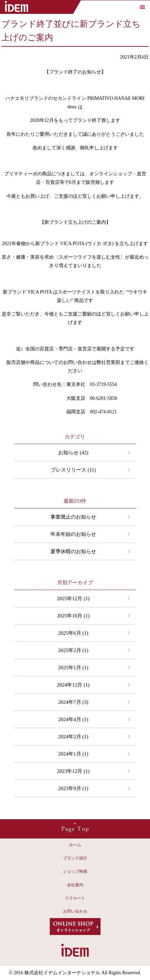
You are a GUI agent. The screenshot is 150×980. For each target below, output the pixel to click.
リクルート (75, 898)
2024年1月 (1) (73, 754)
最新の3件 (75, 501)
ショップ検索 (75, 871)
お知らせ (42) (73, 453)
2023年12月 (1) (73, 771)
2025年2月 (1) (73, 650)
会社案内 (75, 885)
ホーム (75, 845)
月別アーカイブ (75, 583)
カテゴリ (75, 437)
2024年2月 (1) (73, 737)
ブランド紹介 (75, 858)
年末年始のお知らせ (73, 534)
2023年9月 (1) (73, 788)
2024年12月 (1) (73, 685)
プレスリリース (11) (73, 470)
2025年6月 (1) (73, 633)
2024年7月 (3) (73, 702)
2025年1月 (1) (73, 668)
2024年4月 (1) (73, 719)
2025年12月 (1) (73, 598)
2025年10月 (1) (73, 616)
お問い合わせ (75, 911)
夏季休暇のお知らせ (73, 551)
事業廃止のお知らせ (73, 517)
